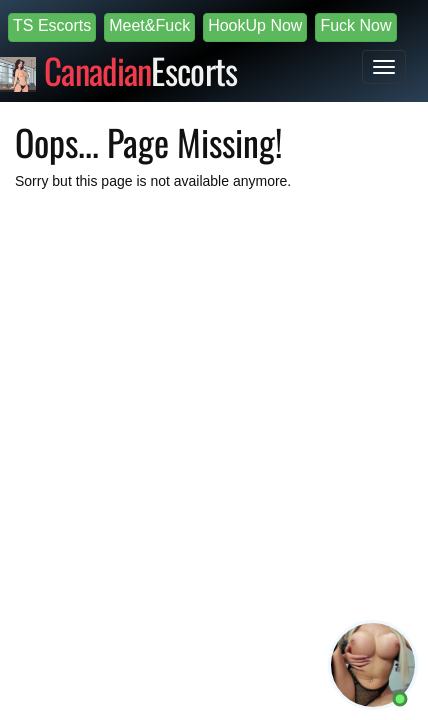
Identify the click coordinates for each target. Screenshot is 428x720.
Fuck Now (355, 25)
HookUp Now (255, 25)
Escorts (141, 68)
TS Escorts (52, 25)
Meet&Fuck (149, 25)
